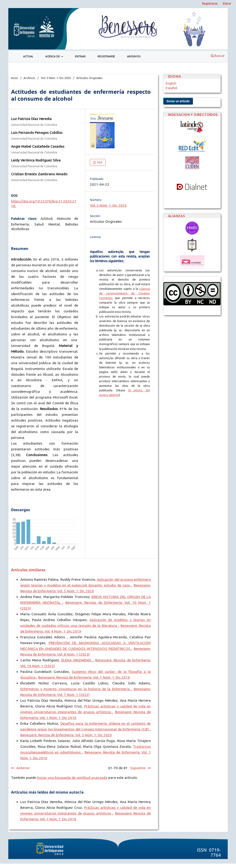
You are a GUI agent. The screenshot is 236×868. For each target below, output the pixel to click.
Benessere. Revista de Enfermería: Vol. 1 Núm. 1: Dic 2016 (84, 677)
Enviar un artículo (178, 101)
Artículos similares (28, 570)
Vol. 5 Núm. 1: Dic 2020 (56, 78)
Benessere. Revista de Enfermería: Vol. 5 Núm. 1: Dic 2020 (66, 735)
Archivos (134, 56)
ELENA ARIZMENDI (77, 660)
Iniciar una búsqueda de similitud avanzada (72, 778)
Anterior (23, 768)
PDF (99, 162)
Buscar (218, 56)
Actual (28, 56)
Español (171, 88)
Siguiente (138, 768)
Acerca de (53, 56)
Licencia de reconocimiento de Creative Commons (124, 293)
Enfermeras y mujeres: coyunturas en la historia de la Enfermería (76, 689)
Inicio (15, 78)
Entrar (80, 56)
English (171, 83)
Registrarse (106, 56)
